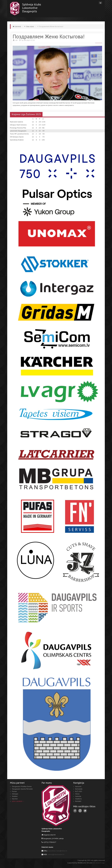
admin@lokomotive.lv (56, 854)
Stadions (78, 799)
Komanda (79, 789)
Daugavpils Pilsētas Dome (22, 786)
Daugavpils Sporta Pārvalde (22, 789)
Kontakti (78, 801)
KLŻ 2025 (79, 791)
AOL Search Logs (99, 863)
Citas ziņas (30, 26)
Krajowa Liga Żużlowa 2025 (26, 114)
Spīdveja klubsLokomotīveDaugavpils (32, 8)
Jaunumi (78, 786)
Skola (77, 794)
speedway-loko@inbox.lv (58, 851)
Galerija (78, 796)
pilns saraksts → (18, 801)
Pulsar (14, 791)
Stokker (15, 796)
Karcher (15, 799)
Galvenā (18, 26)
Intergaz (15, 794)
